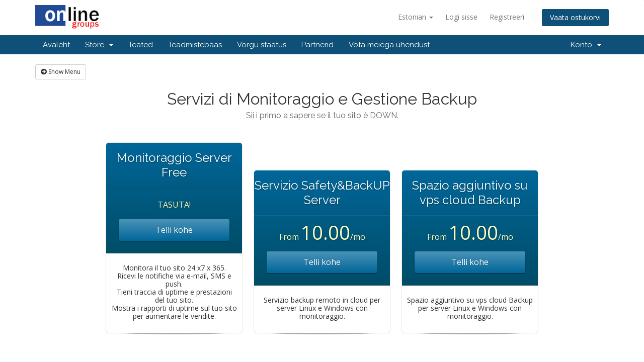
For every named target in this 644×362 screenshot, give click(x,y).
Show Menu (61, 72)
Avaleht (56, 45)
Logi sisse (461, 17)
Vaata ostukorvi (575, 17)
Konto (586, 45)
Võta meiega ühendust (389, 45)
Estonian (416, 17)
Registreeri (507, 17)
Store (99, 45)
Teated (141, 45)
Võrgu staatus (262, 45)
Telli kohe (174, 230)
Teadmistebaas (195, 45)
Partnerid (317, 45)
